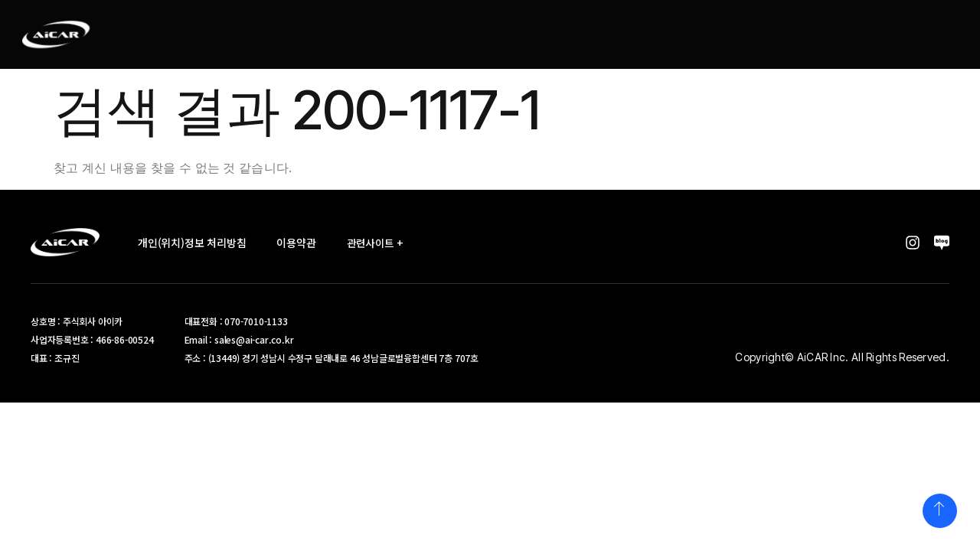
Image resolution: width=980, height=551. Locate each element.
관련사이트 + (381, 243)
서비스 (445, 34)
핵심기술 (529, 34)
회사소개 (365, 34)
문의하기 (616, 34)
